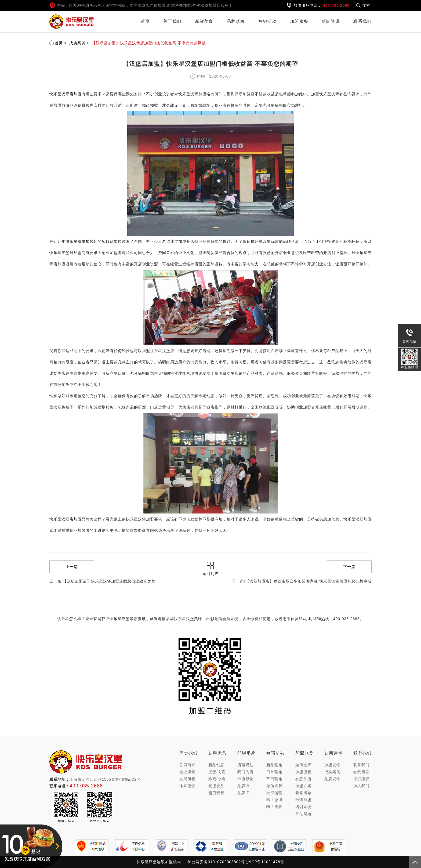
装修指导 (303, 793)
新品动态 (216, 765)
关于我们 (172, 21)
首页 (145, 21)
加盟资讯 (332, 765)
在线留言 (361, 772)
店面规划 (245, 765)
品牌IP (243, 793)
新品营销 (274, 765)
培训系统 (303, 807)
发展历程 (187, 779)
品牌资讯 (332, 779)
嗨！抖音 (274, 807)
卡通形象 (245, 779)
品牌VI (243, 786)
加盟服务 (299, 21)
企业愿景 (187, 772)
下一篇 (349, 567)
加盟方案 (303, 786)
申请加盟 (303, 800)
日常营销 (274, 772)
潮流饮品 (216, 786)
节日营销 (274, 779)
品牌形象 (236, 21)
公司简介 (187, 765)
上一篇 (72, 567)
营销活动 (267, 21)
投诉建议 (361, 779)
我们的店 (245, 772)
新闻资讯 (331, 21)
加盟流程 (303, 772)
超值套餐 (216, 793)
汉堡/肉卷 (217, 772)
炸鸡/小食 (217, 779)
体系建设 (187, 786)
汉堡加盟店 (88, 241)
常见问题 (303, 814)
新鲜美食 (204, 21)
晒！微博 (274, 800)
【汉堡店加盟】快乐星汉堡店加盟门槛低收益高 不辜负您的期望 (149, 43)
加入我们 (361, 786)
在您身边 (303, 779)
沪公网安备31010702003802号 (216, 862)
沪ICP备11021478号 (265, 862)
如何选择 (303, 765)
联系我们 (362, 21)
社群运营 (274, 793)
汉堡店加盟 (72, 94)
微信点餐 (274, 786)
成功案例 (77, 43)
